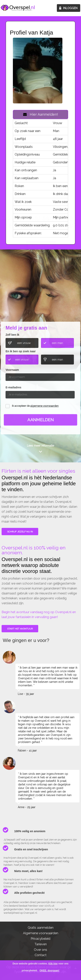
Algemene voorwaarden (41, 933)
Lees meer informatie (40, 446)
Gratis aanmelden (41, 928)
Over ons (40, 950)
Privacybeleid (40, 939)
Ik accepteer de (35, 406)
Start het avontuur (20, 629)
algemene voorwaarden (44, 406)
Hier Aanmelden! (41, 114)
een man (57, 343)
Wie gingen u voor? (41, 291)
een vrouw (24, 343)
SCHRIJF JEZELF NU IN (20, 532)
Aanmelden (40, 420)
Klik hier (53, 964)
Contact (41, 955)
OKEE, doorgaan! (49, 971)
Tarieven (41, 944)
